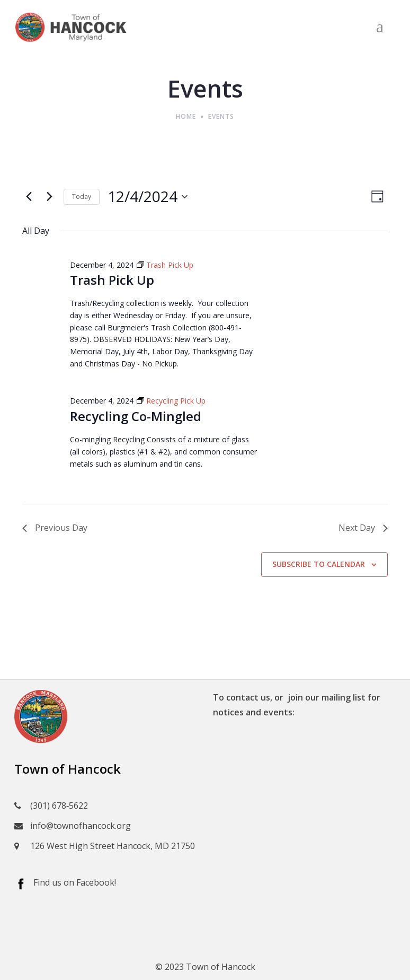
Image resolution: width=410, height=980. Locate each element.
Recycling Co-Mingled (136, 416)
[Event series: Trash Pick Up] (165, 265)
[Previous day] (29, 197)
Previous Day (55, 528)
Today (82, 196)
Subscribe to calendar (319, 564)
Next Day (363, 528)
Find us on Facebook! (75, 882)
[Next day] (49, 197)
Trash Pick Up (112, 280)
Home (186, 116)
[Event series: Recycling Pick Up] (171, 401)
